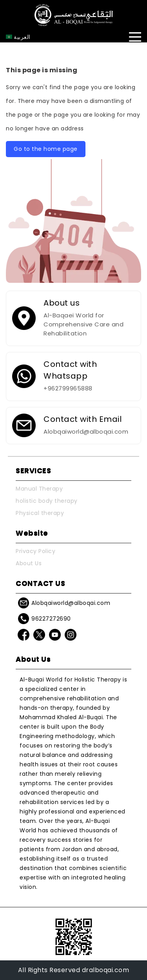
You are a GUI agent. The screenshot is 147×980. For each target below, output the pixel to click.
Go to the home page (46, 149)
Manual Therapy (39, 489)
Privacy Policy (35, 551)
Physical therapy (40, 513)
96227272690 (51, 619)
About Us (29, 563)
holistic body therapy (47, 501)
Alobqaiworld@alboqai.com (71, 603)
